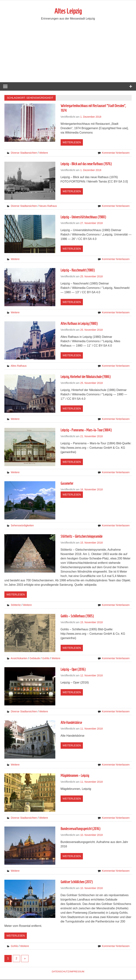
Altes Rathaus (19, 366)
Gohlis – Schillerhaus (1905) (77, 616)
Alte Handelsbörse (71, 723)
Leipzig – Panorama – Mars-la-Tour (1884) (86, 430)
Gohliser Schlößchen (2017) (77, 882)
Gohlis (46, 658)
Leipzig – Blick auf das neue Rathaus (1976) (86, 164)
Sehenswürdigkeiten (22, 526)
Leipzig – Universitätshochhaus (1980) (83, 217)
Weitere (44, 153)
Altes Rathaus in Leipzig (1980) (79, 324)
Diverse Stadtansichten (24, 153)
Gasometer (67, 484)
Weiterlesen (72, 143)
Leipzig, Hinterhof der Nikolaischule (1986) (86, 377)
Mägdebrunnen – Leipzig (75, 776)
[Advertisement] (68, 55)
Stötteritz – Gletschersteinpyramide (82, 537)
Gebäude (35, 658)
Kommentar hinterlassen (116, 153)
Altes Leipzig (68, 11)
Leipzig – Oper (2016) (73, 670)
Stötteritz (16, 605)
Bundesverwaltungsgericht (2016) (80, 829)
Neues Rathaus (48, 206)
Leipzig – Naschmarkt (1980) (78, 270)
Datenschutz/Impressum (68, 972)
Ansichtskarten (19, 658)
